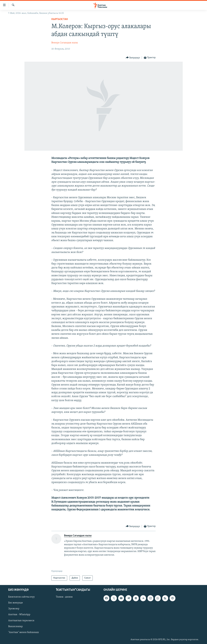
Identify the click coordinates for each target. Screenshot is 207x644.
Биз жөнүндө (15, 603)
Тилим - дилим (64, 597)
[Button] (133, 58)
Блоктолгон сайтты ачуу (21, 597)
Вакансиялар (15, 626)
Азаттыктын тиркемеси (21, 621)
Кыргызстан (60, 19)
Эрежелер (14, 609)
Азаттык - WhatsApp (19, 615)
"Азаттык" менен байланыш (24, 632)
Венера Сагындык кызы (65, 43)
